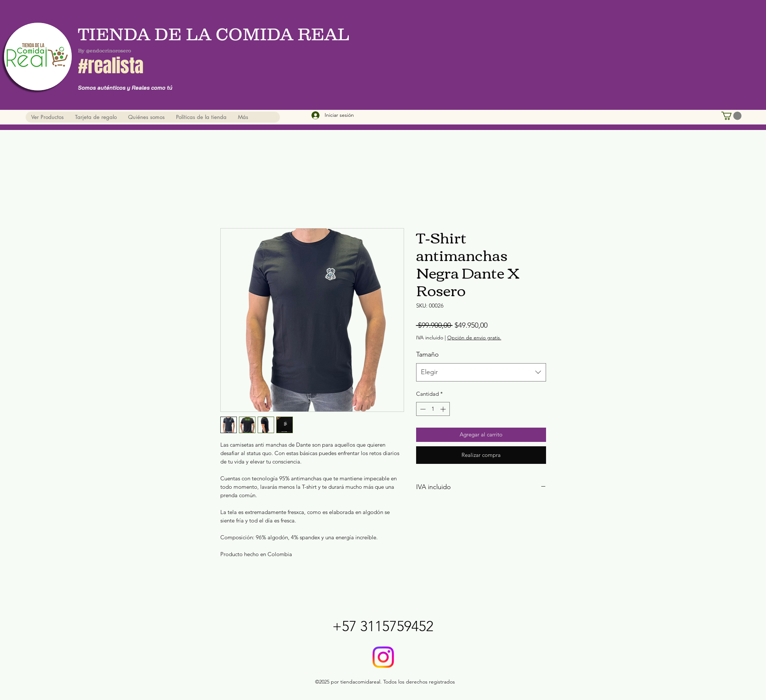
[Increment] (444, 409)
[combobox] (481, 372)
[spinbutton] (433, 409)
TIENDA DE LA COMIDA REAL (216, 34)
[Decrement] (422, 409)
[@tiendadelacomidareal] (383, 657)
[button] (731, 116)
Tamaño (427, 354)
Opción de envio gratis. (474, 338)
